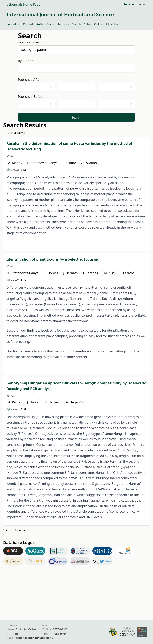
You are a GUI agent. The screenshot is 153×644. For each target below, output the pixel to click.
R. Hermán (53, 402)
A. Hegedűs (74, 402)
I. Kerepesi (91, 273)
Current (28, 24)
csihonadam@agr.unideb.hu (34, 638)
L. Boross (51, 273)
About (14, 24)
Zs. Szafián (89, 163)
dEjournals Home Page (23, 4)
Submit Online (94, 24)
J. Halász (33, 402)
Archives (63, 24)
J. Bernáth (70, 273)
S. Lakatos (127, 273)
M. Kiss (109, 273)
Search (76, 24)
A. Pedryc (15, 402)
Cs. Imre (70, 163)
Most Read (113, 24)
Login (141, 4)
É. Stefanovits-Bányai (43, 163)
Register (129, 4)
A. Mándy (15, 163)
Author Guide (45, 24)
